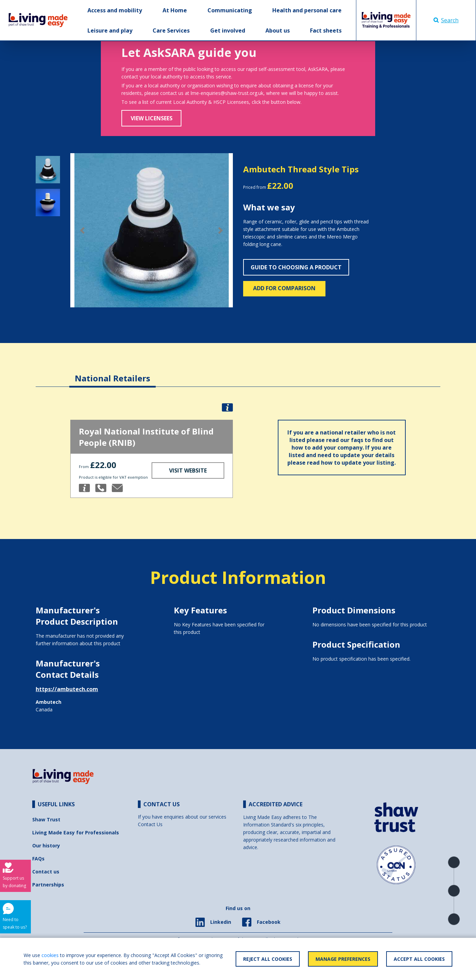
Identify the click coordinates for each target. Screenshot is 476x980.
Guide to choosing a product (296, 267)
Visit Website (188, 470)
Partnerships (48, 885)
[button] (82, 230)
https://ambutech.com (67, 689)
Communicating (230, 10)
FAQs (38, 859)
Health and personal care (307, 10)
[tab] (112, 373)
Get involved (228, 30)
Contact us (46, 872)
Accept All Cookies (419, 959)
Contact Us (150, 824)
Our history (46, 846)
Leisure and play (110, 30)
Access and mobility (115, 10)
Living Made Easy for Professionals (76, 832)
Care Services (171, 30)
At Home (175, 10)
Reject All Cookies (268, 959)
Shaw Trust (46, 819)
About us (278, 30)
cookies (50, 955)
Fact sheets (326, 30)
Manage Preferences (343, 959)
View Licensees (152, 118)
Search (446, 20)
